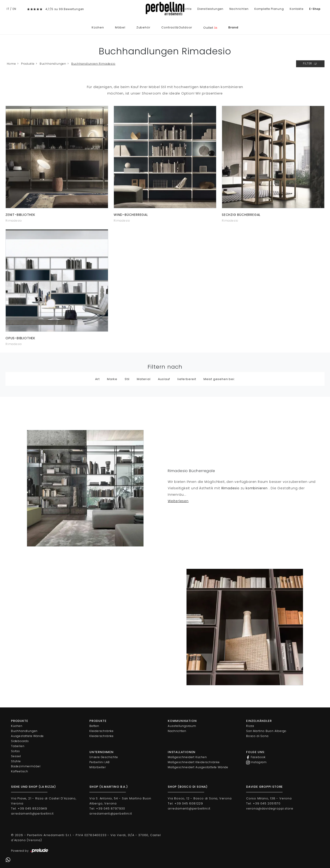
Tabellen (18, 746)
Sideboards (20, 741)
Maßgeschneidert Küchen (187, 757)
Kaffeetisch (20, 771)
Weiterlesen (178, 501)
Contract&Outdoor (177, 27)
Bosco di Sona (257, 736)
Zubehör (143, 27)
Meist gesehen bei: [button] (219, 379)
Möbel (120, 27)
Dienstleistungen (210, 9)
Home (11, 64)
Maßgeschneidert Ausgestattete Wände (198, 767)
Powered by (30, 851)
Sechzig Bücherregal (241, 215)
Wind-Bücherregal (131, 215)
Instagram (256, 762)
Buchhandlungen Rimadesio (93, 64)
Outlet (210, 28)
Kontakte (296, 9)
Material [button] (144, 379)
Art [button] (97, 379)
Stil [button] (127, 379)
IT (8, 9)
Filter (310, 64)
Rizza (250, 726)
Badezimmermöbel (26, 766)
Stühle (16, 761)
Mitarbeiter (98, 767)
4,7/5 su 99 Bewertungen (65, 9)
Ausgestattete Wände (27, 736)
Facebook (256, 757)
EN (14, 9)
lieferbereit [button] (187, 379)
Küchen (98, 27)
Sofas (15, 751)
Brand (233, 27)
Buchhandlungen (53, 64)
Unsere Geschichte (177, 9)
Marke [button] (112, 379)
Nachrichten (239, 9)
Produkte (28, 64)
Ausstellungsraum (182, 726)
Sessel (16, 756)
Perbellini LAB (100, 762)
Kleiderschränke (102, 731)
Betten (94, 726)
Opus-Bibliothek (20, 338)
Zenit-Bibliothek (20, 215)
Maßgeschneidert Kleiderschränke (194, 762)
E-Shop (315, 9)
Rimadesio (14, 221)
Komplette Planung (269, 9)
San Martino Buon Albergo (266, 731)
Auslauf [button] (164, 379)
